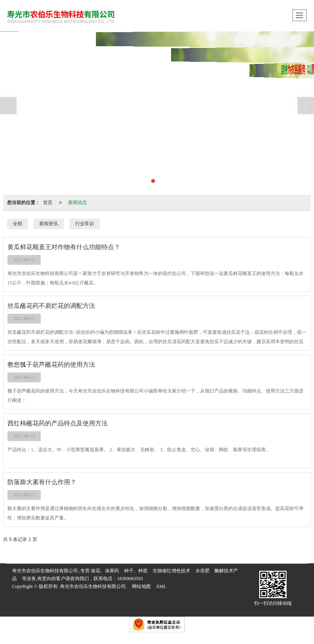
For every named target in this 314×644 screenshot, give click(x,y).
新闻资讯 (49, 224)
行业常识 (85, 224)
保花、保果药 (105, 571)
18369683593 (130, 579)
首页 (48, 203)
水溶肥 (202, 571)
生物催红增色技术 (171, 571)
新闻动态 (78, 203)
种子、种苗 (136, 571)
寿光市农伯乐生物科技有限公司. (93, 586)
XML (161, 586)
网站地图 (141, 586)
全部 (18, 224)
